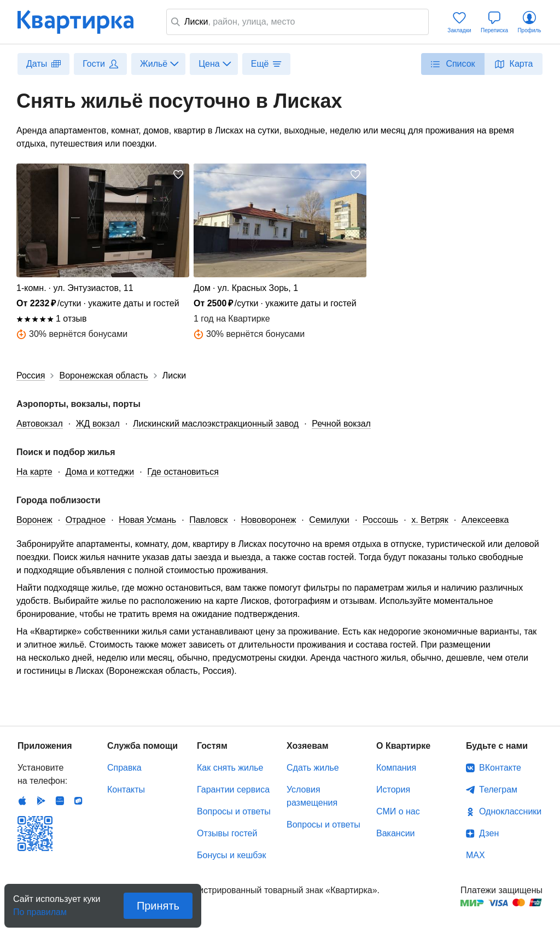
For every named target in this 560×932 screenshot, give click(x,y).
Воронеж (34, 520)
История (393, 790)
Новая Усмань (147, 520)
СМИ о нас (398, 811)
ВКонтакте (500, 768)
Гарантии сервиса (233, 790)
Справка (124, 768)
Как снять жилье (230, 768)
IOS (22, 801)
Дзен (489, 833)
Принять (158, 906)
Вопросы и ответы (234, 811)
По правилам (40, 909)
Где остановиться (183, 472)
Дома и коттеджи (100, 472)
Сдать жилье (313, 768)
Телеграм (498, 790)
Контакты (126, 790)
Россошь (380, 520)
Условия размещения (312, 796)
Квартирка (83, 22)
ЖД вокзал (98, 424)
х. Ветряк (430, 520)
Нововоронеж (268, 520)
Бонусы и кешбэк (231, 855)
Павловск (208, 520)
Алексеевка (485, 520)
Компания (396, 768)
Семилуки (329, 520)
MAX (476, 855)
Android (41, 801)
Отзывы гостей (227, 833)
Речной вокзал (341, 424)
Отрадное (86, 520)
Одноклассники (510, 811)
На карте (34, 472)
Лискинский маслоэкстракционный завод (216, 424)
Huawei (60, 801)
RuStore (78, 801)
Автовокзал (40, 424)
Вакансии (396, 833)
